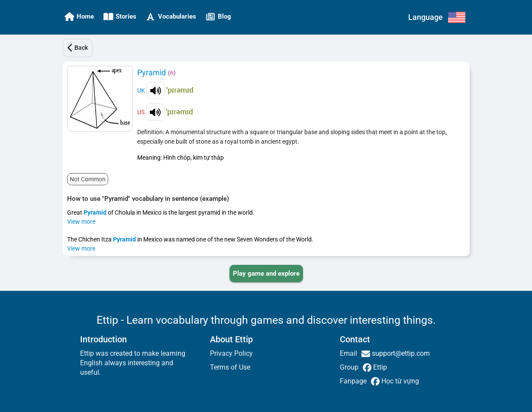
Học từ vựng (399, 381)
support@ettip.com (400, 353)
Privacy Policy (231, 353)
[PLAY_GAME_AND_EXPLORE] (266, 274)
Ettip (379, 367)
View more (81, 222)
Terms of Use (230, 367)
